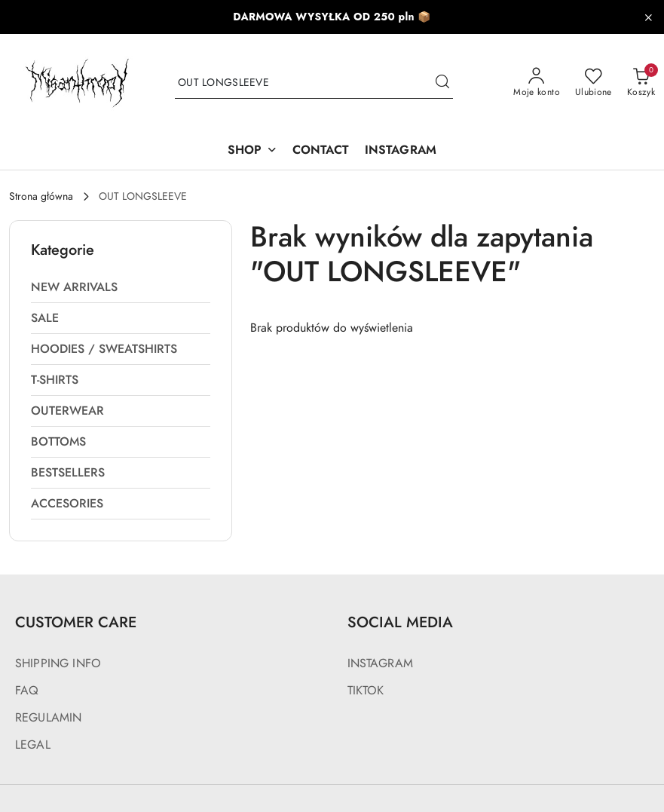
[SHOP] (252, 151)
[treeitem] (121, 287)
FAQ (27, 691)
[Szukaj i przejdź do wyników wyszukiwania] (442, 83)
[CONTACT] (321, 151)
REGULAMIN (48, 718)
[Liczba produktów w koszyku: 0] (641, 83)
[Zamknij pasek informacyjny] (648, 17)
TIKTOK (366, 691)
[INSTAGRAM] (401, 151)
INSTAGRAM (380, 663)
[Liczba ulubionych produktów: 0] (594, 83)
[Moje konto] (537, 83)
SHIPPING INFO (58, 663)
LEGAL (33, 745)
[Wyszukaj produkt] (314, 83)
